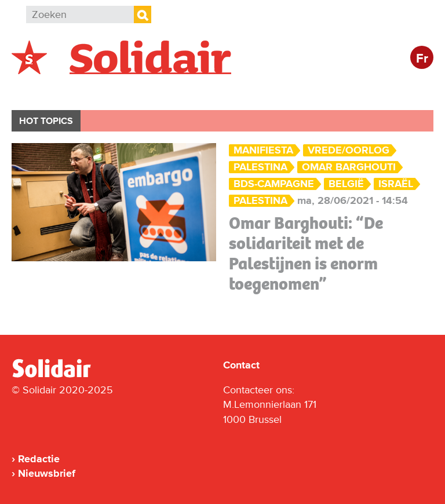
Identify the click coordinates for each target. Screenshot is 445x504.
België (39, 91)
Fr (422, 59)
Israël (396, 184)
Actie (168, 91)
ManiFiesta (263, 150)
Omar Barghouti (349, 167)
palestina (260, 167)
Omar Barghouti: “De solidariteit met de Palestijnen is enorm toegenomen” (306, 253)
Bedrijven (229, 91)
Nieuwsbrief (47, 473)
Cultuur (294, 91)
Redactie (39, 459)
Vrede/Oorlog (349, 150)
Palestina (260, 201)
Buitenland (105, 91)
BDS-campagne (274, 184)
